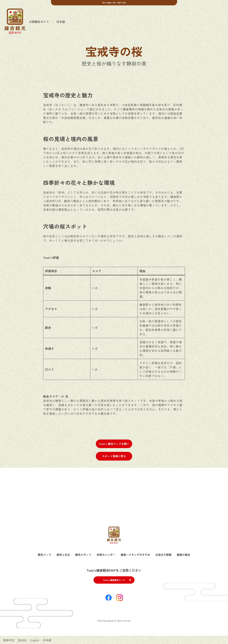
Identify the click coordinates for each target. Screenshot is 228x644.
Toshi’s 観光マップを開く (114, 444)
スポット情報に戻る (114, 456)
